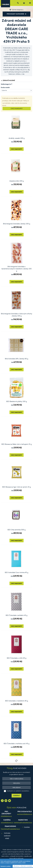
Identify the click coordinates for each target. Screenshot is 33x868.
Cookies (27, 827)
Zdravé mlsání (8, 80)
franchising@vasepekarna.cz (10, 829)
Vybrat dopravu (17, 10)
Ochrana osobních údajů (7, 836)
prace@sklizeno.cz (7, 823)
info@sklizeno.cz (6, 816)
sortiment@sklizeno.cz (25, 814)
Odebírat (16, 796)
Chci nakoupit (17, 109)
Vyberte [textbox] (4, 91)
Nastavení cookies (5, 866)
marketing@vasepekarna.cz (23, 823)
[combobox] (16, 90)
